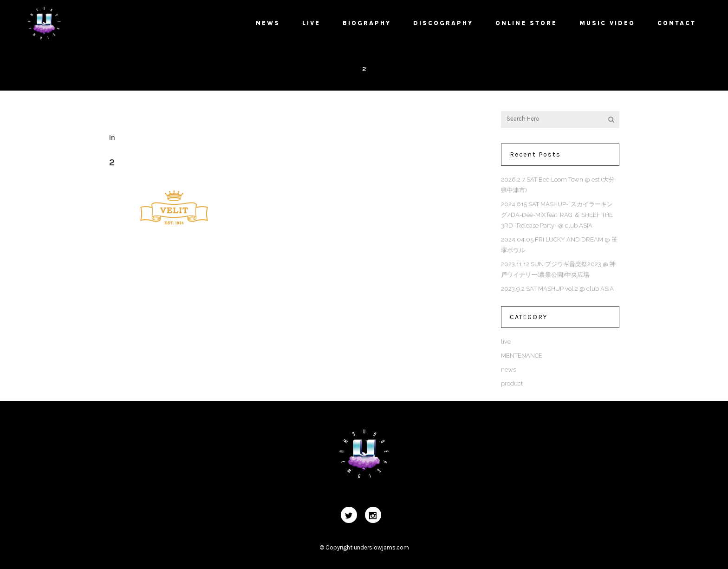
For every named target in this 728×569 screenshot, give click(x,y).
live (506, 342)
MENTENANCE (522, 356)
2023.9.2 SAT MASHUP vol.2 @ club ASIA (557, 289)
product (512, 383)
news (508, 370)
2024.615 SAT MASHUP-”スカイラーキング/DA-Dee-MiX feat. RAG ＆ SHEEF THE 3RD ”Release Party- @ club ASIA (557, 215)
